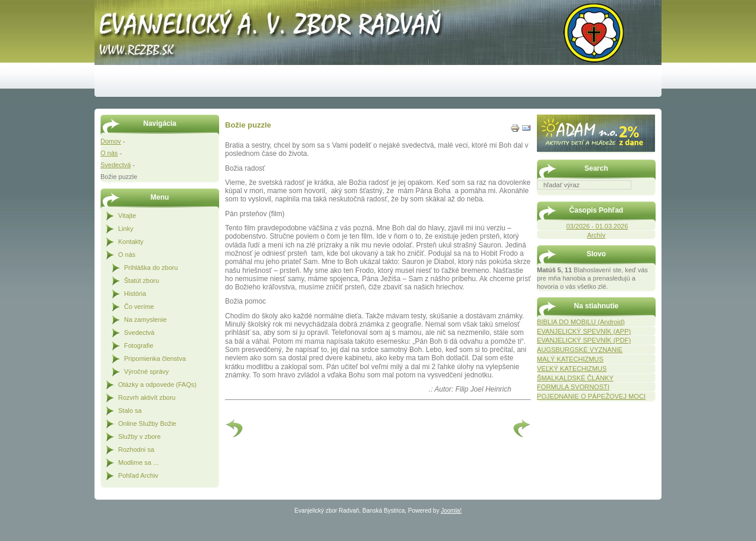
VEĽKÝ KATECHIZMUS (572, 369)
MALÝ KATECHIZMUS (570, 359)
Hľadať (650, 198)
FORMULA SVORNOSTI (573, 387)
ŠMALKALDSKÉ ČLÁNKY (575, 378)
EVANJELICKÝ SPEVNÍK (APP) (584, 331)
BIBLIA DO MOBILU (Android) (581, 322)
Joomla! (451, 511)
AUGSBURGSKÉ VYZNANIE (580, 350)
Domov (111, 141)
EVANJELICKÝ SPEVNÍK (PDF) (584, 340)
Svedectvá (115, 165)
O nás (109, 153)
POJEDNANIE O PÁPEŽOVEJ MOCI (591, 396)
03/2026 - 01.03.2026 (597, 226)
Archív (596, 235)
